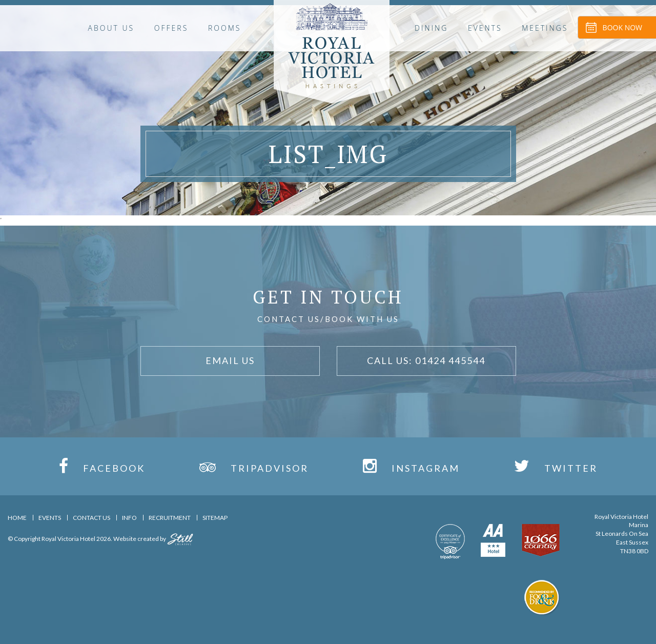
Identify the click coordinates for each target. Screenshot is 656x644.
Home (17, 518)
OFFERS (171, 28)
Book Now (622, 27)
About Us (111, 28)
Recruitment (170, 518)
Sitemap (215, 518)
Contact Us (91, 518)
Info (129, 518)
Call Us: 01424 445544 (426, 360)
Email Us (230, 360)
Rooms (224, 28)
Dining (431, 28)
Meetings (545, 28)
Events (485, 28)
